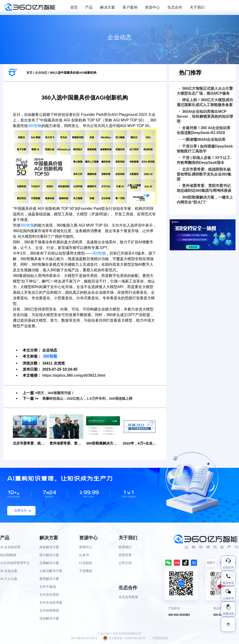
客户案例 (130, 7)
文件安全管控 (49, 595)
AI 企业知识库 (10, 547)
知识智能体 (8, 555)
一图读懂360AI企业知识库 (202, 139)
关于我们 (197, 7)
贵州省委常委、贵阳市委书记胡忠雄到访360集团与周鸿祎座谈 (204, 188)
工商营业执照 (160, 638)
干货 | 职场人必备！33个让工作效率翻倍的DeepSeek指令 (204, 160)
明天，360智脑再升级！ (57, 393)
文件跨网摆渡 (49, 611)
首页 (74, 7)
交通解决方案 (49, 563)
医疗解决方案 (49, 555)
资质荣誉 (125, 555)
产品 (89, 7)
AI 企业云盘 (9, 571)
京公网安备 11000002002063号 (124, 638)
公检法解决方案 (51, 571)
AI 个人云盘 (9, 579)
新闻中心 (86, 547)
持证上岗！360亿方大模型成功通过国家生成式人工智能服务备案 (205, 102)
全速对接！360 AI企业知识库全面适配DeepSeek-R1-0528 (204, 130)
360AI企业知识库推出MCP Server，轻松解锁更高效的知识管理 (205, 116)
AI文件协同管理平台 (15, 563)
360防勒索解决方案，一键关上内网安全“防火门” (205, 200)
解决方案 (108, 7)
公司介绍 (125, 563)
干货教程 (86, 571)
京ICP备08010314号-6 (84, 638)
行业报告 (86, 563)
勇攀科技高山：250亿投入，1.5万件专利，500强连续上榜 (90, 398)
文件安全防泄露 (51, 603)
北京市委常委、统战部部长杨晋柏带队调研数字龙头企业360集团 (204, 174)
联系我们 (125, 547)
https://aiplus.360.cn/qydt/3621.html (74, 375)
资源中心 (152, 7)
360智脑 (35, 126)
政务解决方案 (49, 547)
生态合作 (175, 7)
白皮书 (84, 555)
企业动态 (41, 73)
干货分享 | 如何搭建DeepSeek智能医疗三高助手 (205, 149)
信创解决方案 (49, 619)
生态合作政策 (128, 597)
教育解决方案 (49, 579)
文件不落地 (48, 587)
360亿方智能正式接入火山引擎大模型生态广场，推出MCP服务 (205, 91)
